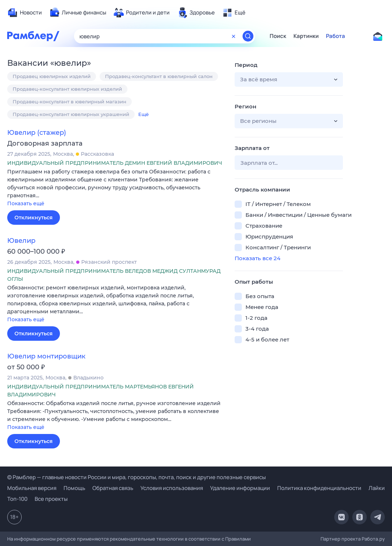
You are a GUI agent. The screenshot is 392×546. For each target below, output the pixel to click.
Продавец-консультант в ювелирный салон (159, 76)
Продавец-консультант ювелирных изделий (67, 89)
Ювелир (21, 241)
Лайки (377, 488)
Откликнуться (34, 218)
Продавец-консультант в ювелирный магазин (69, 102)
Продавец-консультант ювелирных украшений (71, 114)
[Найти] (248, 36)
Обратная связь (113, 488)
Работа (336, 36)
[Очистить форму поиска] (234, 36)
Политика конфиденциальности (319, 488)
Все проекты (51, 499)
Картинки (306, 36)
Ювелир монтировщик (46, 356)
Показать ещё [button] (26, 203)
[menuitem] (25, 13)
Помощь (74, 488)
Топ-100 (17, 499)
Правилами (238, 539)
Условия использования (172, 488)
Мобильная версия (32, 488)
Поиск (278, 36)
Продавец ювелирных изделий (52, 76)
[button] (116, 188)
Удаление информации (240, 488)
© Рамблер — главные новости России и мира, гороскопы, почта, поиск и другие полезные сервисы (136, 477)
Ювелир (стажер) (37, 133)
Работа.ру (373, 539)
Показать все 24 (258, 258)
